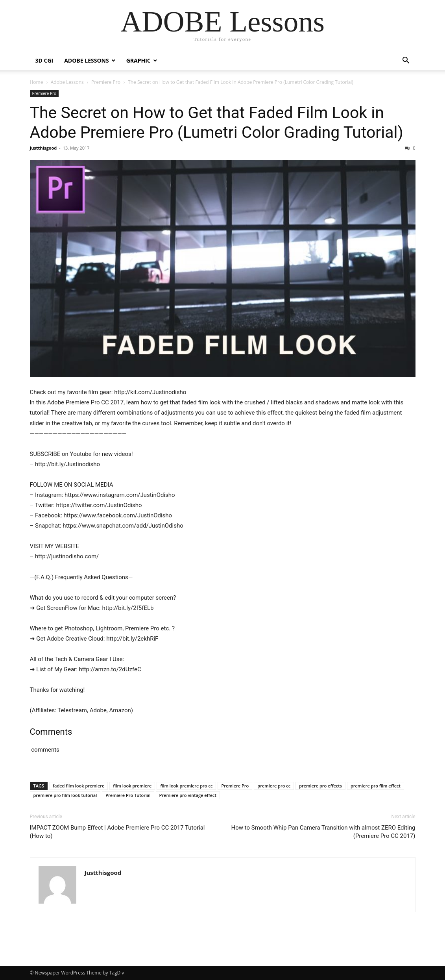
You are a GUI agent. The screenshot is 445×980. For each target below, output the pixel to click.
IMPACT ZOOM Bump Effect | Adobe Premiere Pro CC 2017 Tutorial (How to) (117, 832)
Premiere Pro (106, 82)
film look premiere (132, 786)
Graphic (138, 60)
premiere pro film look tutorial (65, 795)
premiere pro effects (320, 786)
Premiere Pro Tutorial (128, 795)
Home (37, 82)
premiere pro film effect (376, 786)
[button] (406, 61)
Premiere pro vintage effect (188, 795)
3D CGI (44, 60)
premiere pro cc (274, 786)
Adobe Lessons (86, 60)
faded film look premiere (78, 786)
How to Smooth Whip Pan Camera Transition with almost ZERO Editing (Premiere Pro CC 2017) (323, 832)
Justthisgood (43, 148)
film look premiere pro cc (186, 786)
